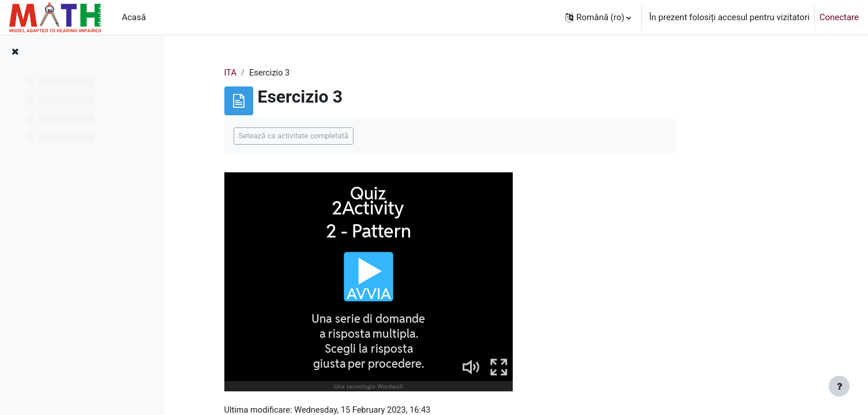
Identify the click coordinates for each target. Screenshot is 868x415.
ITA (287, 73)
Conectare (839, 17)
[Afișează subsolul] (839, 386)
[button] (598, 17)
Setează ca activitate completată (350, 136)
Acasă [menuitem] (134, 17)
